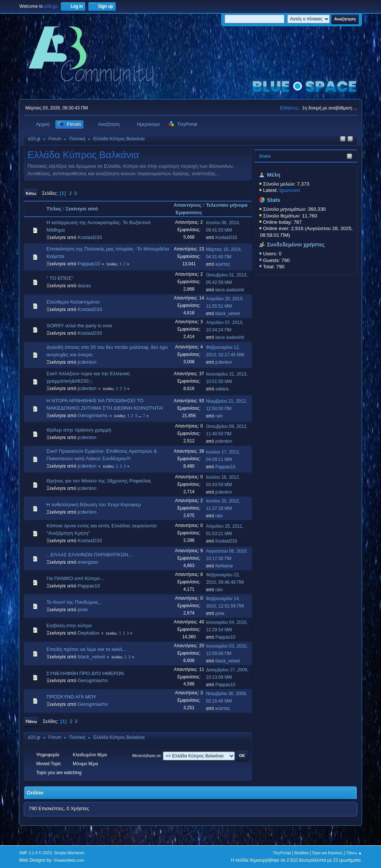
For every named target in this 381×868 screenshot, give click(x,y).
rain (219, 416)
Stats (265, 156)
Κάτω (31, 193)
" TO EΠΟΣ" (60, 278)
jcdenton (87, 362)
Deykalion (89, 633)
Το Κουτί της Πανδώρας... (74, 602)
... (140, 416)
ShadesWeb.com (69, 860)
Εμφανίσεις (189, 212)
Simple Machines (69, 853)
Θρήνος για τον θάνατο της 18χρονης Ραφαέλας (99, 481)
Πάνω (31, 721)
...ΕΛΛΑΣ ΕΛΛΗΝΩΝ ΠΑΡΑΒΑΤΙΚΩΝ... (89, 555)
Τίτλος (54, 209)
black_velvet (227, 314)
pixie (83, 610)
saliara (222, 389)
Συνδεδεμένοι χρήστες (296, 245)
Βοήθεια (301, 853)
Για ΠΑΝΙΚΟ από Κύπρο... (75, 578)
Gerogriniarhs (93, 415)
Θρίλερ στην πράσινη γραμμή (79, 430)
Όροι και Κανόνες (328, 853)
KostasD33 (90, 237)
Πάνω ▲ (354, 853)
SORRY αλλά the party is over (79, 326)
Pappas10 (89, 264)
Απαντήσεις (188, 205)
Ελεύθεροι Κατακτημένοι (73, 302)
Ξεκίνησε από (82, 209)
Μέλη (274, 175)
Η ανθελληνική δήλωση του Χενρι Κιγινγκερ (93, 505)
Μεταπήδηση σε (147, 756)
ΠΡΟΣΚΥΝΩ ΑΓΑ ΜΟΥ (71, 697)
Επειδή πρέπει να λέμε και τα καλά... (86, 649)
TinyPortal (282, 853)
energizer (88, 562)
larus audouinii (229, 290)
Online (35, 793)
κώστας (223, 264)
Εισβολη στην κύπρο (69, 625)
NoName (224, 566)
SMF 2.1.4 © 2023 (35, 853)
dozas (85, 286)
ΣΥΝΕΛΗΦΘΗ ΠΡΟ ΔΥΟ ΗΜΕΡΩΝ (85, 673)
